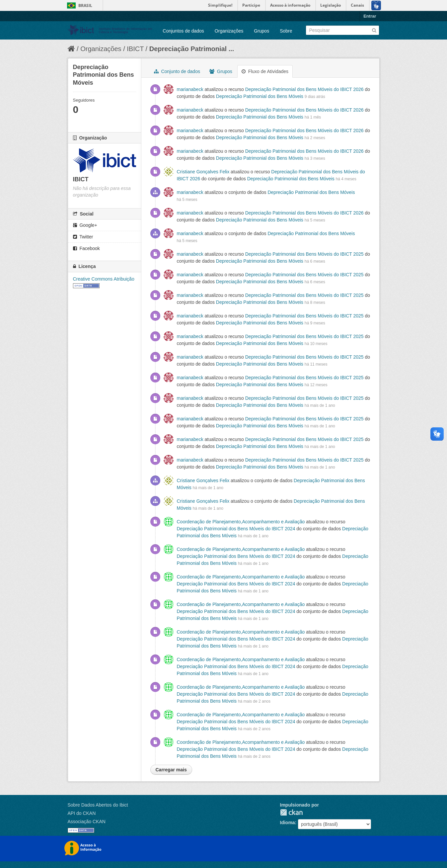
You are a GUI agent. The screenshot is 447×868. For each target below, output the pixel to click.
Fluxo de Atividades (265, 71)
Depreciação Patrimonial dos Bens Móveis (260, 96)
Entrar (370, 16)
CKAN (291, 812)
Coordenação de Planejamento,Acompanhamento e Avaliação (242, 522)
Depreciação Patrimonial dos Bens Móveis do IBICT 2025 (304, 254)
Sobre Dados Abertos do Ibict (98, 805)
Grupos (261, 31)
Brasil (85, 5)
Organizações (229, 31)
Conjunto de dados (177, 71)
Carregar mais (171, 770)
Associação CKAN (87, 822)
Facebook (86, 248)
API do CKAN (82, 813)
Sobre (286, 31)
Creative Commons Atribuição (104, 279)
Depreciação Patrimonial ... (192, 49)
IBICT (135, 49)
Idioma (288, 823)
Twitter (83, 237)
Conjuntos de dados (183, 31)
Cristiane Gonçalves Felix (203, 172)
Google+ (85, 225)
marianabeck (190, 89)
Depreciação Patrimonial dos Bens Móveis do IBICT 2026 (304, 89)
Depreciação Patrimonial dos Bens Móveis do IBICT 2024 (236, 529)
